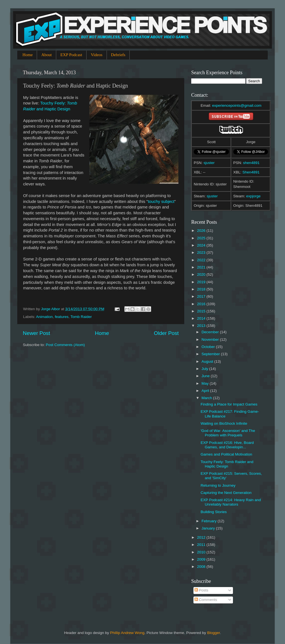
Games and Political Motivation (226, 454)
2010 (202, 552)
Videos (97, 55)
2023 (202, 253)
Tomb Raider (81, 317)
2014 (202, 318)
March (207, 398)
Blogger (213, 633)
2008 (202, 567)
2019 (202, 282)
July (205, 369)
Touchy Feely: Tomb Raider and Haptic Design (227, 464)
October (209, 347)
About (46, 55)
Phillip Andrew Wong (127, 633)
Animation (45, 317)
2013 (202, 326)
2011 (202, 545)
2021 (202, 267)
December (211, 332)
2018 (202, 289)
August (208, 361)
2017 (202, 296)
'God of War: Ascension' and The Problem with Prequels (228, 433)
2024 (202, 245)
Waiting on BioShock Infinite (224, 423)
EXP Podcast (71, 55)
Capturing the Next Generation (226, 493)
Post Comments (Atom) (65, 345)
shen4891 (251, 163)
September (211, 354)
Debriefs (118, 55)
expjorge (254, 196)
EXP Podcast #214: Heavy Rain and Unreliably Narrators (231, 502)
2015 (202, 311)
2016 (202, 304)
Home (28, 55)
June (206, 376)
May (206, 383)
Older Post (166, 333)
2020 (202, 274)
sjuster (209, 163)
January (209, 528)
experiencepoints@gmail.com (237, 105)
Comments (206, 600)
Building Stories (214, 512)
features (62, 317)
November (211, 340)
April (206, 391)
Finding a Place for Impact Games (229, 404)
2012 (202, 537)
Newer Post (36, 333)
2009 (202, 559)
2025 (202, 238)
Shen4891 (251, 172)
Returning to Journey (218, 485)
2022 (202, 260)
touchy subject (161, 202)
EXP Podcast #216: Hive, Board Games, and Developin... (227, 445)
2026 (202, 231)
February (210, 521)
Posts (202, 590)
